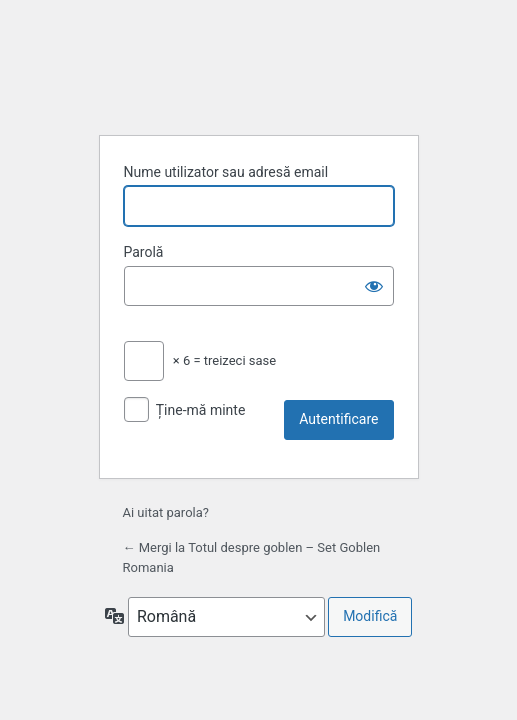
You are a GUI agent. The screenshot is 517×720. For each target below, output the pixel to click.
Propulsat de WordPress (259, 68)
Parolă (144, 252)
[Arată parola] (374, 286)
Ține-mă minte (201, 410)
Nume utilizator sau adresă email (226, 172)
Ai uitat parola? (166, 512)
